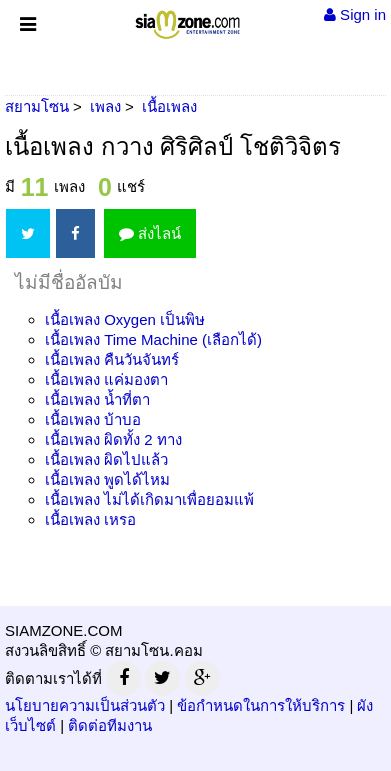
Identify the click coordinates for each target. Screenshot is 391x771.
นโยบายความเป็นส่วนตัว (85, 705)
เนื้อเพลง (125, 319)
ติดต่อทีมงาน (110, 725)
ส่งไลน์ (150, 233)
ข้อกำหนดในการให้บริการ (261, 705)
